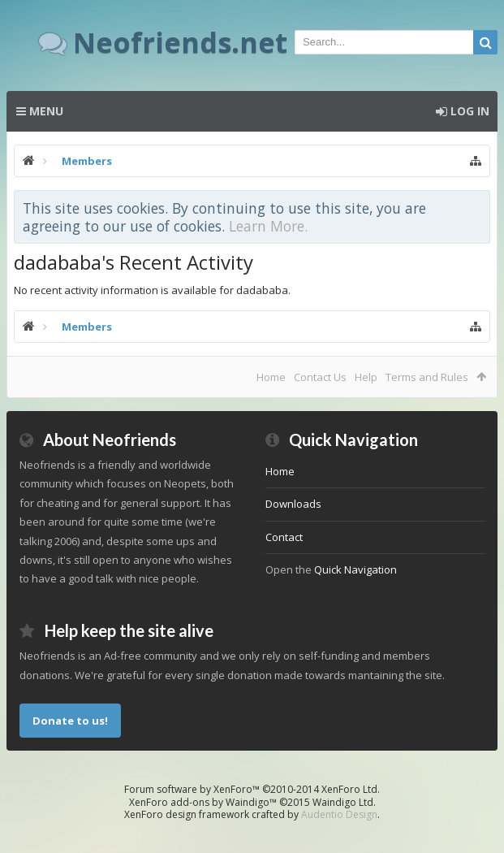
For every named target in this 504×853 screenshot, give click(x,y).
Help (366, 377)
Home (271, 377)
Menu (40, 111)
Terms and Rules (427, 377)
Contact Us (320, 377)
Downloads (293, 504)
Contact (284, 537)
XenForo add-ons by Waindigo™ (203, 802)
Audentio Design (339, 814)
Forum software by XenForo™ (252, 789)
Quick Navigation (355, 569)
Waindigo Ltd (343, 802)
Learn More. (268, 226)
